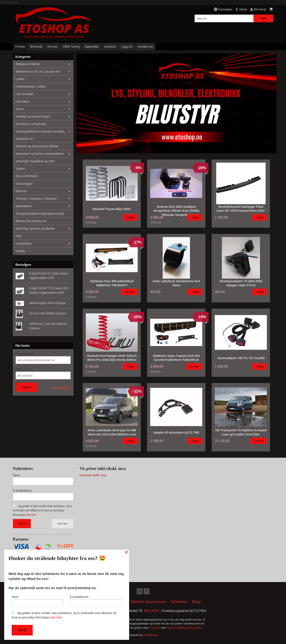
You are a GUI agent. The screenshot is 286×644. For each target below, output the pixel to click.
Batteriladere (24, 206)
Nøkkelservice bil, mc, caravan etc (38, 72)
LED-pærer (23, 101)
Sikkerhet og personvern (148, 602)
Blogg (196, 602)
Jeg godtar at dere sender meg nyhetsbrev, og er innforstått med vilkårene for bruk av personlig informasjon (42, 511)
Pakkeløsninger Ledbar (31, 87)
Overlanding (24, 244)
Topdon (20, 169)
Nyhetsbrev (179, 602)
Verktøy (21, 251)
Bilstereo (21, 191)
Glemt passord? (61, 388)
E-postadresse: (23, 491)
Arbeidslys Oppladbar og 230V (35, 161)
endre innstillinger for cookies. (185, 628)
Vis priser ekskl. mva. (93, 475)
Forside (20, 47)
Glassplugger (24, 184)
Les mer (63, 523)
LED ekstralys (25, 94)
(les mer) (31, 515)
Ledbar (20, 79)
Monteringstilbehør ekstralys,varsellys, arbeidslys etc (40, 135)
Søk (263, 18)
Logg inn (127, 47)
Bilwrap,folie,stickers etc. (32, 221)
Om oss (52, 47)
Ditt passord (23, 369)
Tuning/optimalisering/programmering (40, 214)
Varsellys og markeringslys (33, 116)
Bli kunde (36, 47)
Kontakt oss (145, 47)
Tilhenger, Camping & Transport (36, 199)
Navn (38, 600)
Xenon (20, 109)
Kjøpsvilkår (92, 47)
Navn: (17, 475)
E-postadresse (25, 354)
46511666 (151, 611)
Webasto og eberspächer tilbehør (37, 146)
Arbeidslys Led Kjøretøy (31, 124)
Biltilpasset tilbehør (28, 64)
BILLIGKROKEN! (27, 176)
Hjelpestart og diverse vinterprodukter (40, 154)
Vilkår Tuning (71, 47)
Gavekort (110, 47)
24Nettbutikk (151, 636)
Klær (19, 236)
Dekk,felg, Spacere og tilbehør (35, 229)
